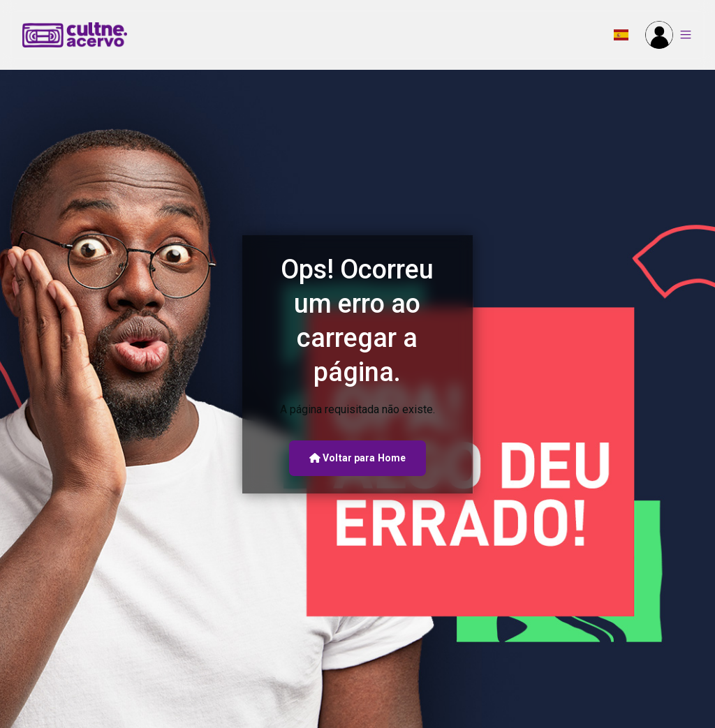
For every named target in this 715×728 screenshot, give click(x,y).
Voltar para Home (357, 458)
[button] (621, 35)
